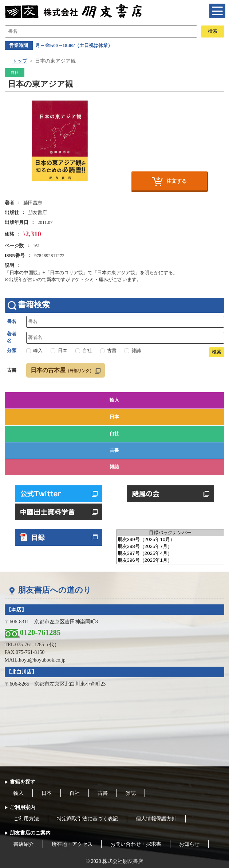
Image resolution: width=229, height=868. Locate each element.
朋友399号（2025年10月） (171, 540)
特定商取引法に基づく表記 (87, 819)
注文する (177, 181)
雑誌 (114, 467)
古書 (114, 450)
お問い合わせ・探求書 (136, 844)
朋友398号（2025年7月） (171, 547)
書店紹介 (24, 844)
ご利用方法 (26, 819)
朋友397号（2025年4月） (171, 554)
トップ (20, 61)
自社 (114, 434)
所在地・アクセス (72, 844)
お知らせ (189, 844)
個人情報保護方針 (156, 819)
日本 (114, 417)
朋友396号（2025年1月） (171, 561)
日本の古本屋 (62, 370)
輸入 (114, 400)
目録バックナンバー (171, 533)
